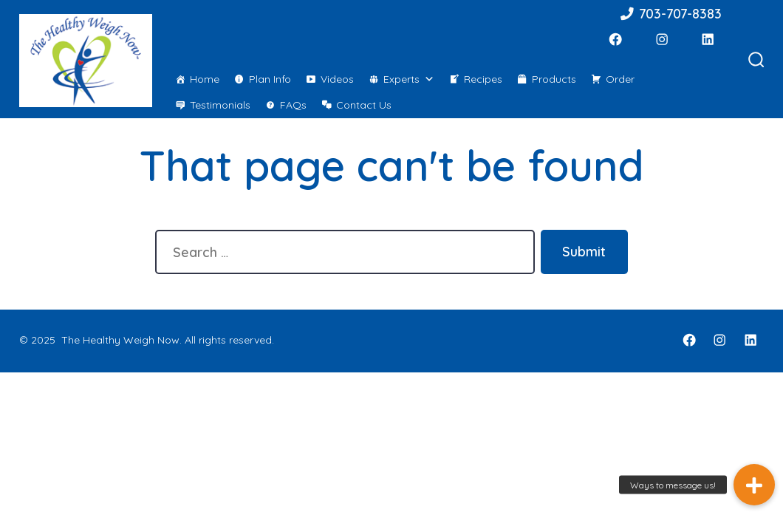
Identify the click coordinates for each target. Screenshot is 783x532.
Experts (409, 79)
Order (620, 79)
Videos (337, 79)
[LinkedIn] (708, 39)
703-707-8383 (670, 13)
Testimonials (220, 105)
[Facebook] (615, 39)
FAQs (293, 105)
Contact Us (364, 105)
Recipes (483, 79)
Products (554, 79)
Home (205, 79)
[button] (754, 485)
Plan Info (270, 79)
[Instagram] (662, 39)
